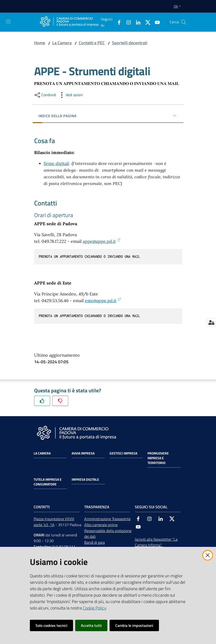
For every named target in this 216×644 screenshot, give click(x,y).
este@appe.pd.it (103, 301)
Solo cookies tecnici (51, 625)
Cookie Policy (94, 608)
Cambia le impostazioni (134, 625)
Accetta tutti (91, 625)
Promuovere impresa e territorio (158, 458)
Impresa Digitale (85, 479)
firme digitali (56, 163)
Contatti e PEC (92, 43)
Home (40, 43)
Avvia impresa (83, 453)
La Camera (62, 43)
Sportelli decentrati (130, 43)
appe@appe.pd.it (102, 241)
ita (178, 6)
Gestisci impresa (123, 453)
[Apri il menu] (8, 22)
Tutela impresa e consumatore (48, 482)
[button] (184, 22)
